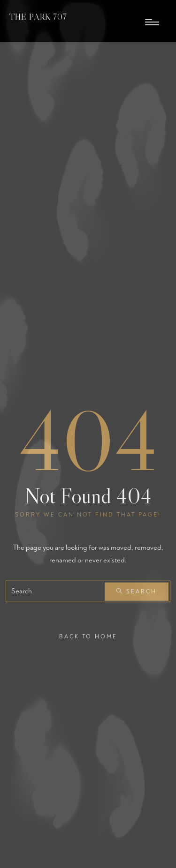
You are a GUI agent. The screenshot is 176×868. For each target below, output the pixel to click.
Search (137, 592)
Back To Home (88, 637)
